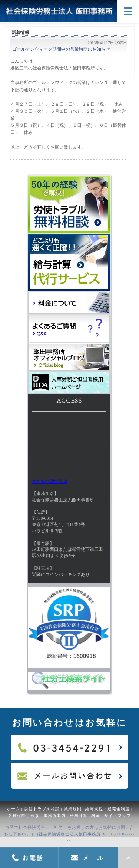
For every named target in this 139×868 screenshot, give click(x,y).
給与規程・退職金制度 (107, 809)
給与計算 (79, 816)
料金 (96, 816)
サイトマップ (118, 816)
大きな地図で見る (50, 481)
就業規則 (73, 809)
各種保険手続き (24, 816)
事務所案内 (54, 816)
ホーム (13, 809)
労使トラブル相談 (42, 809)
